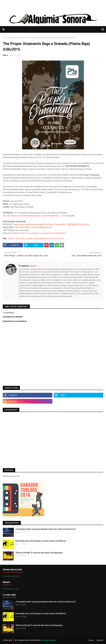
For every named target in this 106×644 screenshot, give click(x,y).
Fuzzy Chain (20, 238)
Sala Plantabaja (39, 238)
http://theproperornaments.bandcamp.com (33, 227)
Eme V (5, 55)
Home (91, 640)
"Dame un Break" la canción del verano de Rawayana (39, 553)
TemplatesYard (23, 640)
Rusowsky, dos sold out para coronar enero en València (41, 541)
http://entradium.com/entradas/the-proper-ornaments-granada (31, 216)
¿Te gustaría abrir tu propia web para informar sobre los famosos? (46, 529)
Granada (29, 238)
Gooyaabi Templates (49, 640)
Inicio (5, 38)
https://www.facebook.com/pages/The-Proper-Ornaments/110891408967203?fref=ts (51, 224)
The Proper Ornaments (17, 38)
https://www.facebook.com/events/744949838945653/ (44, 233)
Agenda (11, 238)
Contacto (100, 640)
